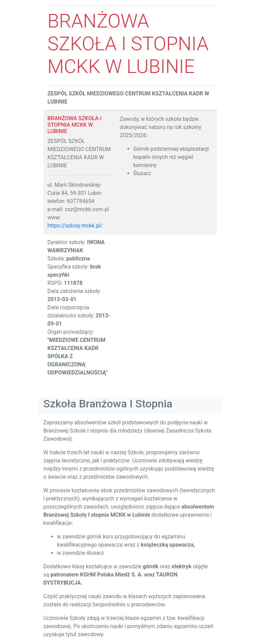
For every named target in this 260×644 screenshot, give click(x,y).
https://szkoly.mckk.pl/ (75, 226)
